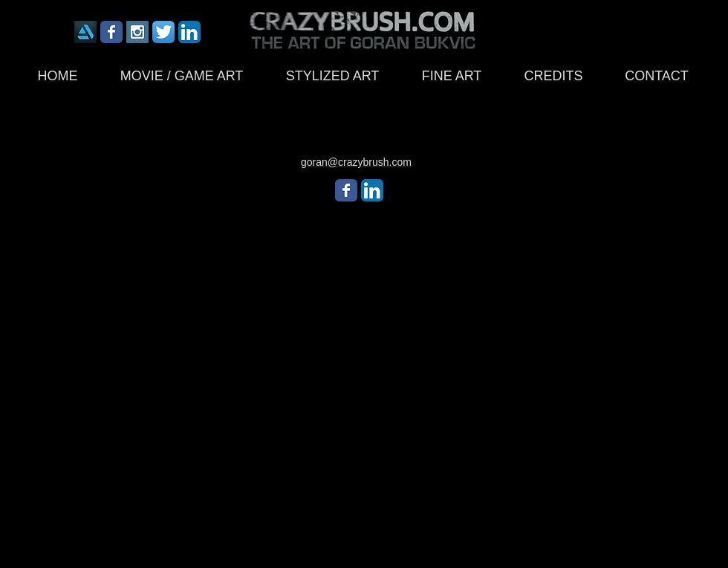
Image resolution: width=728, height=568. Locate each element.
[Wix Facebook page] (111, 32)
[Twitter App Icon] (163, 32)
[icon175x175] (85, 32)
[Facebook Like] (553, 36)
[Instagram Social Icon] (137, 32)
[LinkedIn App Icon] (189, 32)
